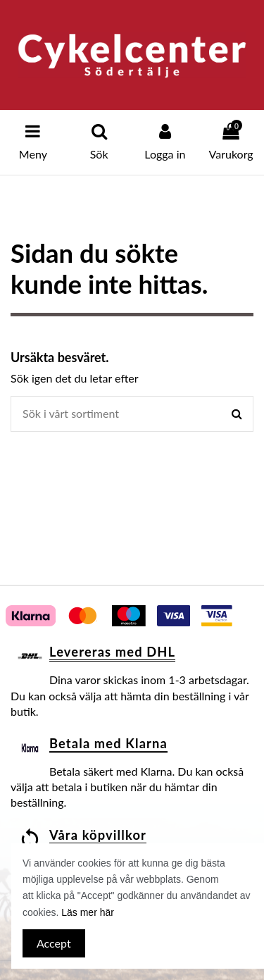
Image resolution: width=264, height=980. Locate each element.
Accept (54, 943)
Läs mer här (88, 912)
